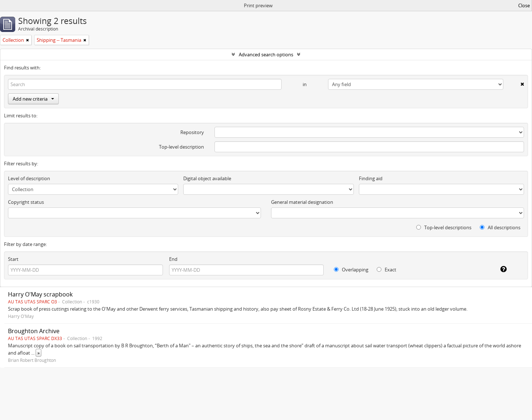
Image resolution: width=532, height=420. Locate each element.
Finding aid (371, 178)
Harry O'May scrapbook (40, 294)
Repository (192, 132)
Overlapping (351, 270)
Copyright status (26, 202)
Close (524, 5)
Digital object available (207, 178)
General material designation (302, 202)
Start (13, 259)
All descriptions (500, 227)
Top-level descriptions (444, 227)
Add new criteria (33, 99)
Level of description (29, 178)
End (173, 259)
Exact (386, 270)
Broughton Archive (34, 331)
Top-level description (181, 147)
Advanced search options (266, 54)
